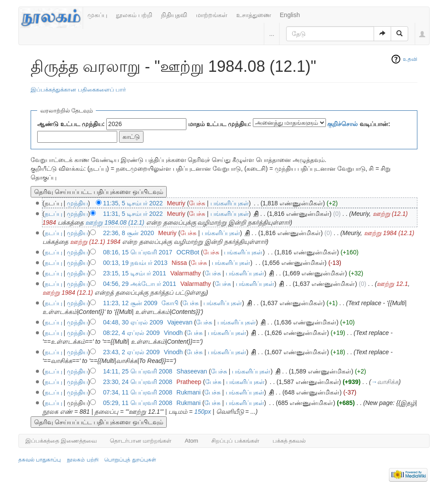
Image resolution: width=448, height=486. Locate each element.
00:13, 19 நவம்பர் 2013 (135, 263)
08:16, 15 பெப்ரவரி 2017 (138, 252)
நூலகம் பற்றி (134, 15)
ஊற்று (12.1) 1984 (95, 242)
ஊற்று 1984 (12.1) (389, 233)
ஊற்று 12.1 (392, 284)
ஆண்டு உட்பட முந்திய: (71, 124)
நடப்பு (53, 214)
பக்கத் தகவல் (289, 441)
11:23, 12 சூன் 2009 (130, 303)
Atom (191, 441)
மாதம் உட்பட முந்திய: (219, 124)
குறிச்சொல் (343, 124)
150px (203, 412)
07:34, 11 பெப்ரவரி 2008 (138, 392)
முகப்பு (97, 15)
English (290, 15)
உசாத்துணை (254, 15)
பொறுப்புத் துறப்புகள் (130, 460)
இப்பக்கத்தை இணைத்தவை (61, 441)
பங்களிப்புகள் (230, 203)
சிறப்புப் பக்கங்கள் (235, 441)
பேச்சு (197, 203)
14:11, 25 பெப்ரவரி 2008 (138, 371)
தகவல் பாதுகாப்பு (40, 460)
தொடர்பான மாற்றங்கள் (141, 441)
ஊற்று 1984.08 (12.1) (115, 222)
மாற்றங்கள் (212, 15)
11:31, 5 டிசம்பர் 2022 (133, 214)
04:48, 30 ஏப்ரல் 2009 (133, 322)
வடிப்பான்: (359, 124)
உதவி (410, 59)
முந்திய (77, 203)
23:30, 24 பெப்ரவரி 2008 (138, 382)
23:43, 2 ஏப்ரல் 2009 (132, 352)
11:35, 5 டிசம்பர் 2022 (133, 203)
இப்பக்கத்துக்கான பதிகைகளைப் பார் (78, 90)
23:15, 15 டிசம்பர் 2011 (135, 273)
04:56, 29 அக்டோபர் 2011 (140, 284)
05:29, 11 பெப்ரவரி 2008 (138, 403)
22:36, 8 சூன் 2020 (129, 233)
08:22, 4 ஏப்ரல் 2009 (132, 333)
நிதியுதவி (174, 15)
